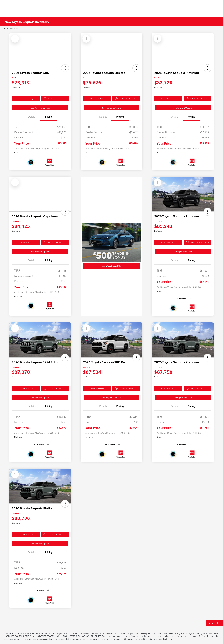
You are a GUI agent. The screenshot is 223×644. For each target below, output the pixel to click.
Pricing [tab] (49, 116)
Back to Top (214, 623)
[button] (65, 68)
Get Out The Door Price (55, 99)
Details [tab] (32, 116)
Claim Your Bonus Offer (112, 266)
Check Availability (26, 99)
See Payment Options (40, 108)
